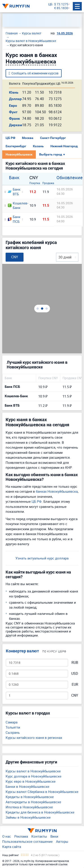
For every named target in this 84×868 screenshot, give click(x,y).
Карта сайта (12, 847)
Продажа (48, 183)
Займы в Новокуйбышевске (28, 817)
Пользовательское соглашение (27, 841)
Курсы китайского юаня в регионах (34, 738)
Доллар (15, 99)
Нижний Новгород (64, 146)
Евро (13, 106)
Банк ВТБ (13, 192)
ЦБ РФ (10, 138)
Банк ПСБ (13, 219)
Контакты (39, 836)
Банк (14, 178)
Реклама (21, 836)
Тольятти (13, 727)
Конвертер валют (22, 651)
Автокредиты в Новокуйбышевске (33, 802)
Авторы (62, 841)
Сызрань (13, 732)
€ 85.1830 (61, 8)
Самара (12, 722)
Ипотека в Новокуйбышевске (29, 807)
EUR (75, 684)
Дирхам (16, 125)
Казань (38, 146)
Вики (54, 836)
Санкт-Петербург (53, 138)
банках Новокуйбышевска (57, 491)
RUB (75, 663)
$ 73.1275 (61, 4)
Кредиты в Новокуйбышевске (30, 797)
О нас (7, 836)
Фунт (13, 112)
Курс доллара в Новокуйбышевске (33, 776)
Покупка (35, 183)
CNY (75, 695)
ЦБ (50, 4)
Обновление (70, 178)
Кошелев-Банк (16, 205)
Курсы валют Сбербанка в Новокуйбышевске (42, 792)
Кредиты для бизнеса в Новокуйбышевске (40, 812)
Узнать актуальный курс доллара (42, 558)
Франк (14, 119)
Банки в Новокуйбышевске (27, 786)
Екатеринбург (16, 146)
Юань (14, 92)
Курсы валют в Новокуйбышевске (33, 771)
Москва (28, 138)
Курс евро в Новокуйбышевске (31, 781)
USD (75, 674)
